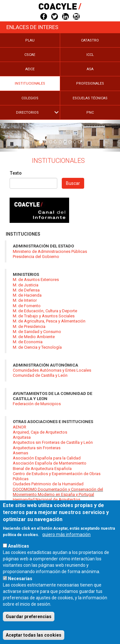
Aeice (30, 69)
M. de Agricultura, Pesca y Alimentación (49, 321)
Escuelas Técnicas (90, 98)
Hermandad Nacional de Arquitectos (47, 500)
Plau (30, 40)
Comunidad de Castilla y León (40, 375)
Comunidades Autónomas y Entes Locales (52, 370)
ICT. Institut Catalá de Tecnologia (43, 510)
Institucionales (30, 83)
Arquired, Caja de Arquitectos (40, 432)
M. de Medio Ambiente (34, 337)
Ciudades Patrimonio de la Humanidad (48, 484)
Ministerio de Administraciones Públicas (50, 251)
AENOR (20, 427)
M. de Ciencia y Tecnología (37, 347)
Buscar (73, 183)
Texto (16, 173)
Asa (90, 69)
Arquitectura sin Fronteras (37, 448)
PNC (90, 113)
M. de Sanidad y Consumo (37, 332)
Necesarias (20, 593)
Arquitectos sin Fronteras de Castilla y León (53, 442)
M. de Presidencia (29, 326)
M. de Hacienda (27, 295)
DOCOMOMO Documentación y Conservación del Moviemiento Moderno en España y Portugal (58, 492)
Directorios (27, 113)
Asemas (20, 453)
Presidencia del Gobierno (36, 257)
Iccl (90, 55)
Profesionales (90, 83)
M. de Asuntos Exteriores (36, 280)
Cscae (30, 55)
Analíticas (19, 560)
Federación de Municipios (37, 404)
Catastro (90, 40)
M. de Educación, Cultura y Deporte (45, 311)
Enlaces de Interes (32, 27)
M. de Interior (25, 300)
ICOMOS (20, 505)
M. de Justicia (26, 285)
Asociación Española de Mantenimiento (50, 463)
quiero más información (66, 549)
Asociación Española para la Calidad (47, 458)
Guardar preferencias (29, 631)
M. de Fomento (27, 306)
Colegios (30, 98)
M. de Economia (28, 342)
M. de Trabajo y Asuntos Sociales (44, 316)
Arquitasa (22, 437)
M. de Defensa (26, 290)
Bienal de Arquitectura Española (42, 469)
